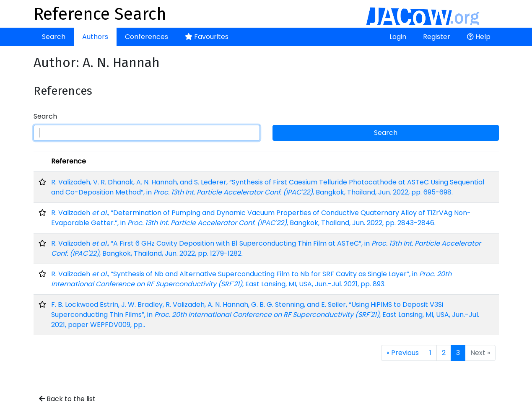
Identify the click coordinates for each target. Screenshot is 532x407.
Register (437, 37)
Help (479, 37)
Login (398, 37)
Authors (95, 37)
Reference (69, 161)
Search (54, 37)
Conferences (147, 37)
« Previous (403, 353)
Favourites (207, 37)
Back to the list (67, 399)
